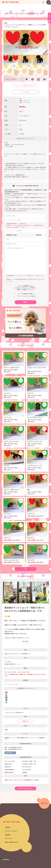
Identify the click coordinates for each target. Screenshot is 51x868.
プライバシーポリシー (11, 831)
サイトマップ (9, 839)
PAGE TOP (44, 803)
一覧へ (26, 569)
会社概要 (8, 835)
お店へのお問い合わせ (26, 788)
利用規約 (8, 827)
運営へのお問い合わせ (11, 842)
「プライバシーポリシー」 (22, 288)
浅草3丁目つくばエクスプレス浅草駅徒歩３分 (25, 14)
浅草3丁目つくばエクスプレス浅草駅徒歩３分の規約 (22, 780)
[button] (1, 858)
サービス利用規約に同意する (26, 294)
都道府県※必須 (11, 235)
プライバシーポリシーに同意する (27, 296)
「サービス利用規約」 (24, 286)
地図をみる (26, 721)
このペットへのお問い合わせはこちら (26, 86)
